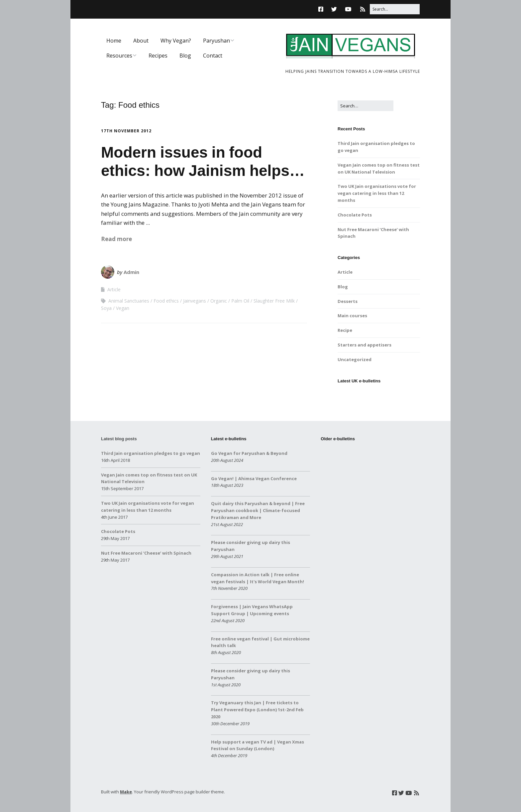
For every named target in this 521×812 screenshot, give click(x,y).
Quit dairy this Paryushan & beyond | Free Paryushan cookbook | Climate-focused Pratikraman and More (258, 510)
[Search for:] (395, 9)
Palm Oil (240, 301)
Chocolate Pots (355, 215)
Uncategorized (355, 359)
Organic (219, 301)
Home (114, 41)
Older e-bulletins (338, 439)
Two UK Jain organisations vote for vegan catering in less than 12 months (377, 193)
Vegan (123, 308)
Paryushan (216, 41)
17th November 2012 (126, 131)
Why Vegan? (176, 41)
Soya (106, 308)
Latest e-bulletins (229, 439)
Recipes (158, 56)
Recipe (345, 330)
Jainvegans (195, 301)
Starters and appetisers (365, 345)
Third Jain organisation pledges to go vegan (151, 453)
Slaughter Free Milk (274, 301)
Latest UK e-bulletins (359, 381)
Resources (119, 56)
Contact (213, 56)
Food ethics (166, 301)
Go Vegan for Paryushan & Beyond (249, 453)
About (141, 41)
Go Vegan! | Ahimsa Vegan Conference (254, 478)
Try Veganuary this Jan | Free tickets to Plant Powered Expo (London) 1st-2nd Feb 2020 (257, 710)
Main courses (352, 316)
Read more (116, 239)
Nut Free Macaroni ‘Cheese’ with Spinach (146, 553)
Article (114, 289)
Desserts (348, 301)
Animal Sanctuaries (129, 301)
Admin (131, 272)
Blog (185, 56)
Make (126, 792)
